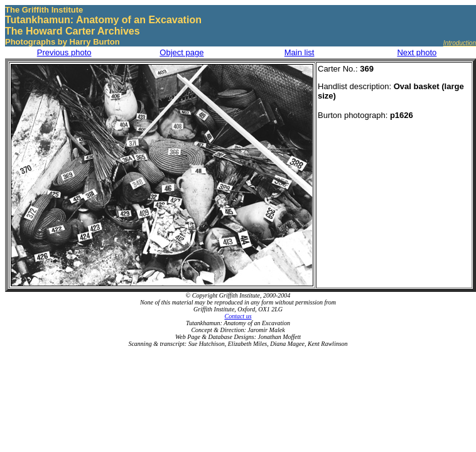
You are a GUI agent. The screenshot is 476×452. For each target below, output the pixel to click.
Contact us (238, 316)
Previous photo (64, 52)
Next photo (417, 52)
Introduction (460, 43)
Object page (181, 52)
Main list (300, 52)
